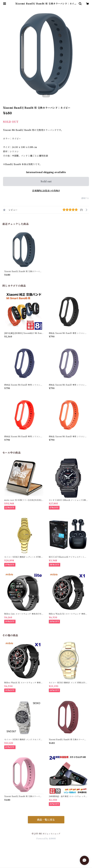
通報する (85, 198)
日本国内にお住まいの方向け (46, 191)
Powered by (46, 839)
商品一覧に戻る (46, 820)
